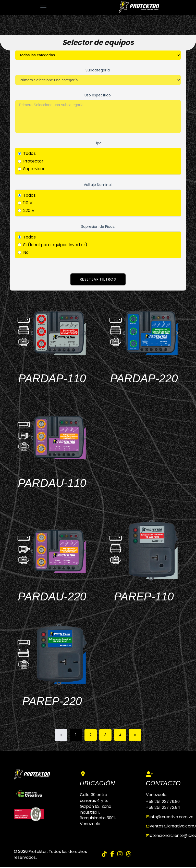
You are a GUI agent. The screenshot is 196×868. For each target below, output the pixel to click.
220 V (29, 211)
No (26, 252)
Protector (33, 161)
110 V (28, 203)
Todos (29, 153)
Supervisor (34, 169)
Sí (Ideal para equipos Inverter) (55, 245)
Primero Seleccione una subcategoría (98, 105)
